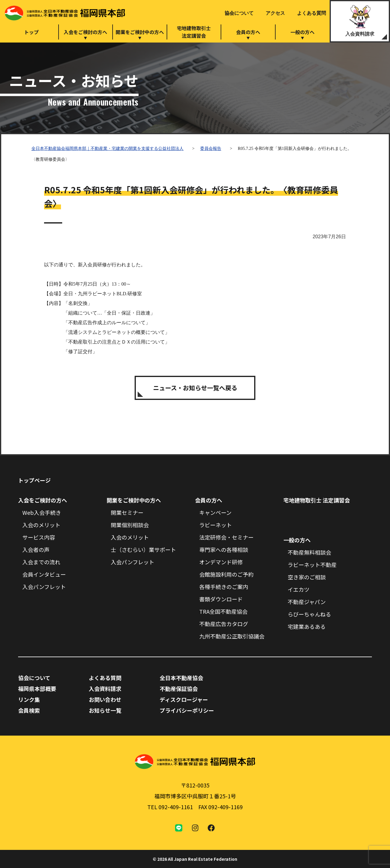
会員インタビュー (44, 574)
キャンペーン (215, 512)
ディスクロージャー (184, 699)
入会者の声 (36, 550)
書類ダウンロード (221, 599)
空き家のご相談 (307, 577)
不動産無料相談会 (309, 552)
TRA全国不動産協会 (223, 611)
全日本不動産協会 (181, 678)
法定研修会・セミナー (226, 537)
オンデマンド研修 (221, 562)
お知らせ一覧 (105, 710)
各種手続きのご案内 (224, 587)
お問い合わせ (105, 699)
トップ (31, 32)
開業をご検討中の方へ (140, 32)
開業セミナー (127, 512)
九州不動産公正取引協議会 (232, 636)
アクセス (275, 13)
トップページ (34, 480)
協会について (239, 13)
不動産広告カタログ (224, 624)
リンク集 (29, 699)
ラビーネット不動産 (312, 565)
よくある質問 (312, 13)
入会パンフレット (44, 587)
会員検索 (29, 710)
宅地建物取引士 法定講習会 (317, 500)
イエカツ (299, 589)
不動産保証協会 (179, 689)
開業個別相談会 (130, 525)
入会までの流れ (41, 562)
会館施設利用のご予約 (226, 574)
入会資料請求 (360, 34)
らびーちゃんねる (309, 614)
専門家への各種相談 (224, 550)
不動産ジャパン (307, 602)
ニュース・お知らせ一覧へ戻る (195, 388)
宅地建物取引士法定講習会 (194, 32)
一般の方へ (302, 32)
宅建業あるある (307, 626)
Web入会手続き (42, 512)
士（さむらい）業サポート (143, 550)
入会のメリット (41, 525)
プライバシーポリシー (187, 710)
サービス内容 (39, 537)
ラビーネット (216, 525)
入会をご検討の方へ (85, 32)
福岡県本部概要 (37, 689)
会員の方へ (248, 32)
